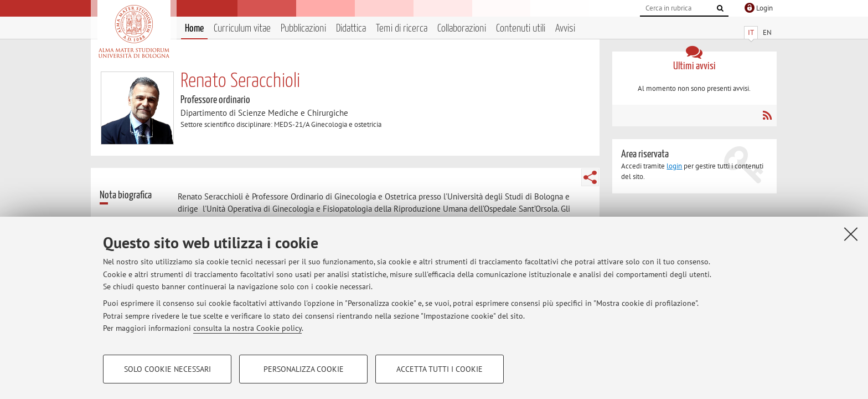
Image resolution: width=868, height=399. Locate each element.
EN (767, 32)
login (674, 166)
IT (751, 32)
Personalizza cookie (304, 369)
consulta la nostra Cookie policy (247, 328)
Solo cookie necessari (167, 369)
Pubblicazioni (303, 29)
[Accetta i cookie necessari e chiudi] (851, 234)
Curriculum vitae (242, 29)
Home (194, 29)
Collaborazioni (462, 29)
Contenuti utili (521, 29)
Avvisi (565, 29)
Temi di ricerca (402, 29)
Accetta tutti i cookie (440, 369)
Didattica (351, 29)
